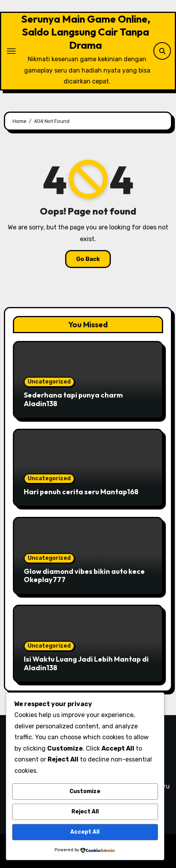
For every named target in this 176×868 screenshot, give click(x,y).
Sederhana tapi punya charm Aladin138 (73, 399)
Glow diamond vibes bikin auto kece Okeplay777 (84, 576)
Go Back (88, 259)
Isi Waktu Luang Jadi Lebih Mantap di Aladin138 (86, 663)
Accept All (85, 832)
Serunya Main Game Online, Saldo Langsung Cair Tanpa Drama (86, 32)
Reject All (85, 812)
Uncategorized (49, 382)
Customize (85, 791)
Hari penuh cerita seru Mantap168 (81, 492)
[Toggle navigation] (11, 51)
